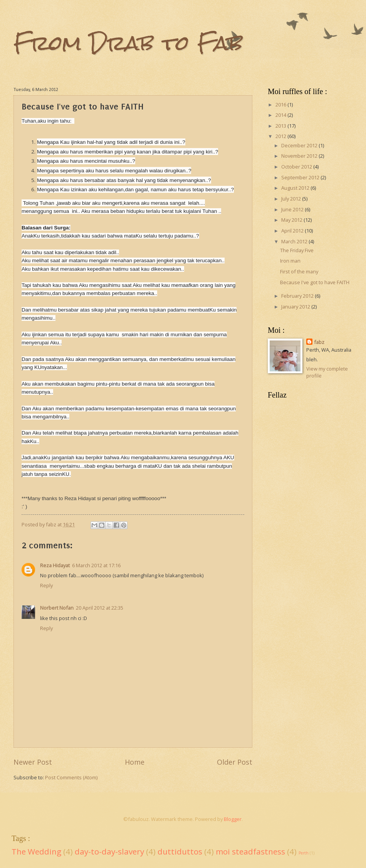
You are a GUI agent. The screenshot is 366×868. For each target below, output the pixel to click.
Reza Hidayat (55, 565)
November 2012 (300, 156)
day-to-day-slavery (109, 851)
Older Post (235, 762)
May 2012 (292, 220)
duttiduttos (180, 851)
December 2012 (300, 145)
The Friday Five (297, 250)
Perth (304, 853)
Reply (46, 585)
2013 (281, 126)
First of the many (299, 271)
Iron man (290, 261)
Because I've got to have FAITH (315, 282)
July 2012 (292, 199)
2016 (281, 104)
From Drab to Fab (128, 43)
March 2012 (295, 241)
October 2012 (297, 167)
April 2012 (293, 231)
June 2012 (293, 209)
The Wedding (36, 851)
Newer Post (33, 762)
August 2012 (296, 188)
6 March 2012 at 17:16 (96, 565)
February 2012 (298, 296)
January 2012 (296, 307)
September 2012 (301, 177)
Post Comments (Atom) (71, 777)
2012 (281, 136)
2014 (281, 115)
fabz (319, 342)
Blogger (233, 819)
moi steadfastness (250, 851)
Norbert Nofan (57, 608)
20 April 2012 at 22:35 (100, 608)
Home (135, 762)
